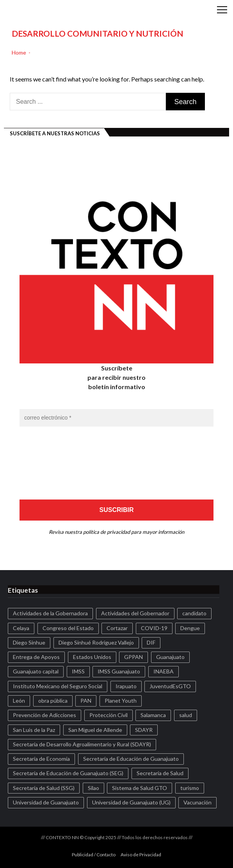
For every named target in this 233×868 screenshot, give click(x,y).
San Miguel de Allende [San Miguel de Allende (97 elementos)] (95, 730)
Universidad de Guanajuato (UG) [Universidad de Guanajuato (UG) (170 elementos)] (131, 802)
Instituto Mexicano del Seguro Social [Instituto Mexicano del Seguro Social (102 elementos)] (58, 686)
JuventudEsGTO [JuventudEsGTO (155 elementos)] (170, 686)
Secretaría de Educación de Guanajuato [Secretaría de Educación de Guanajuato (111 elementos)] (131, 759)
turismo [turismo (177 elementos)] (190, 788)
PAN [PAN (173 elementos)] (86, 701)
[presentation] (52, 462)
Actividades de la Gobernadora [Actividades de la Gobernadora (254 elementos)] (50, 613)
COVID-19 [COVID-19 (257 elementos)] (154, 628)
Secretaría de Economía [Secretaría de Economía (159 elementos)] (41, 759)
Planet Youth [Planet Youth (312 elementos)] (121, 701)
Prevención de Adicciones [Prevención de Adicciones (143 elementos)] (44, 715)
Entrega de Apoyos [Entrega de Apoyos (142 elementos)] (36, 657)
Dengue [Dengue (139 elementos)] (190, 628)
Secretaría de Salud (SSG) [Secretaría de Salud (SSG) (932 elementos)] (44, 788)
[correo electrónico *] (116, 418)
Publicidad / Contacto (94, 855)
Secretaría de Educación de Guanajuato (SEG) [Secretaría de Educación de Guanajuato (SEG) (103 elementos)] (68, 773)
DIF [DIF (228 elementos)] (151, 642)
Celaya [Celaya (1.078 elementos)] (21, 628)
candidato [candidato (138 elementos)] (194, 613)
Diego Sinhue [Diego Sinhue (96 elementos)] (29, 642)
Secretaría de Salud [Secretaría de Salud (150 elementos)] (160, 773)
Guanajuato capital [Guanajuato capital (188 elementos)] (36, 671)
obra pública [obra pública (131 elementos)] (53, 701)
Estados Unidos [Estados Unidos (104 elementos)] (92, 657)
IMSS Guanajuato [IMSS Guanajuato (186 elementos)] (119, 671)
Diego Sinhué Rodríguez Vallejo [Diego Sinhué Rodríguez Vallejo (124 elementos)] (96, 642)
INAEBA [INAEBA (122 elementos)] (164, 671)
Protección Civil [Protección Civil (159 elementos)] (108, 715)
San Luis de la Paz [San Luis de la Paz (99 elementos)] (34, 730)
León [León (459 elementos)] (19, 701)
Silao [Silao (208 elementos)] (93, 788)
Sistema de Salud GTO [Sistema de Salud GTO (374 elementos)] (140, 788)
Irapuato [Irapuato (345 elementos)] (126, 686)
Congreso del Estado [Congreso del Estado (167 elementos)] (68, 628)
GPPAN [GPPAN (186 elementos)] (133, 657)
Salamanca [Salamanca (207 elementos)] (153, 715)
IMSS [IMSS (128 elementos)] (78, 671)
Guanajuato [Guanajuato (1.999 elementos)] (170, 657)
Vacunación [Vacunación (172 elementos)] (197, 802)
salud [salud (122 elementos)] (186, 715)
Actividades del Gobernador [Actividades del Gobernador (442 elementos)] (135, 613)
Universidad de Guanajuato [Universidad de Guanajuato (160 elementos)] (46, 802)
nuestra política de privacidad (97, 532)
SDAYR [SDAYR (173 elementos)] (144, 730)
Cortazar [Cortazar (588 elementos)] (117, 628)
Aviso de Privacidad (141, 855)
